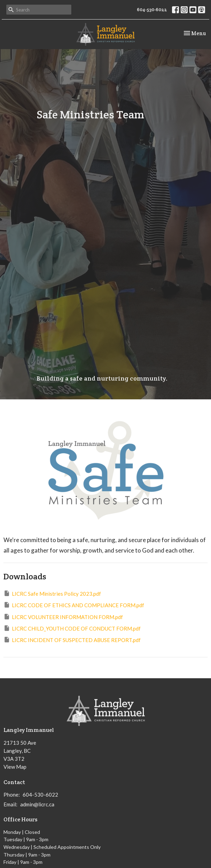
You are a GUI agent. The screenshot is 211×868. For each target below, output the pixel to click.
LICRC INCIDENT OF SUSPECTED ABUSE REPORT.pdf (72, 640)
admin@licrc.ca (37, 804)
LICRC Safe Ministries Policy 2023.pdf (52, 593)
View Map (15, 767)
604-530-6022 (152, 10)
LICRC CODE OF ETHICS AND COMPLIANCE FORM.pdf (74, 605)
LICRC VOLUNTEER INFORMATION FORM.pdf (63, 617)
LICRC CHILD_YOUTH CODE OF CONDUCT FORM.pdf (72, 628)
